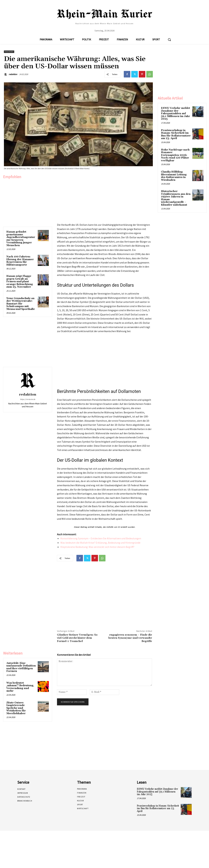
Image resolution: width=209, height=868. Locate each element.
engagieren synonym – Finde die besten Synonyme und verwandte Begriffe (130, 638)
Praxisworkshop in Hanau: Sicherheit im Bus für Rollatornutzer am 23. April (176, 134)
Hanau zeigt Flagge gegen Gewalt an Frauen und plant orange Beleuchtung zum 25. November (20, 282)
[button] (169, 40)
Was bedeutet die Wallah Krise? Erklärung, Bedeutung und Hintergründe (100, 543)
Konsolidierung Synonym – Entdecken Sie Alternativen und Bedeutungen (101, 538)
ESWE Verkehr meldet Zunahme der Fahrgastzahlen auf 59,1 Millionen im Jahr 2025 (176, 114)
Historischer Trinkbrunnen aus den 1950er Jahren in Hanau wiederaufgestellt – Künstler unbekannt (176, 198)
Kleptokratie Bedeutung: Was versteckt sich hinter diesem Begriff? (97, 547)
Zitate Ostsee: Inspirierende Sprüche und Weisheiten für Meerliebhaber (16, 708)
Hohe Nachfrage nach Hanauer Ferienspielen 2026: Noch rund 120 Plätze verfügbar (175, 155)
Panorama (9, 52)
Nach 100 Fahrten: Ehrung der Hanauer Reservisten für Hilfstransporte (20, 261)
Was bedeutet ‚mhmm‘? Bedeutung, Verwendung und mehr (20, 687)
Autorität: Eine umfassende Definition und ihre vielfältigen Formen (21, 667)
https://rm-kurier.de (28, 399)
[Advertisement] (28, 202)
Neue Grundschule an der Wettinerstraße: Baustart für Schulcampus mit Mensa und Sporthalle (21, 304)
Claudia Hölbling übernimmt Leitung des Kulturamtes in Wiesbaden (174, 176)
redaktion (13, 74)
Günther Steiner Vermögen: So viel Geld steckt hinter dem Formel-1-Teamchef (77, 638)
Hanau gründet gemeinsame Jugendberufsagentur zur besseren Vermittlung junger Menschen (21, 239)
